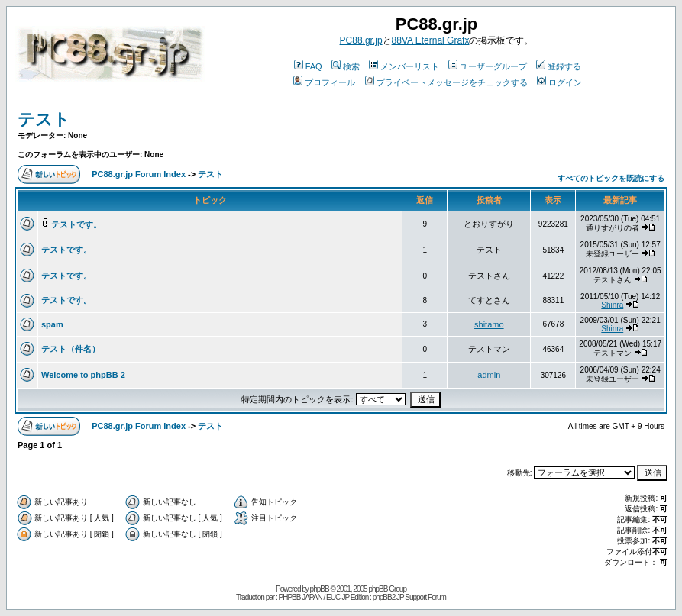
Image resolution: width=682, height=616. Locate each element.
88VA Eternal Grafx (431, 40)
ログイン (559, 82)
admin (489, 375)
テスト (44, 119)
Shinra (612, 305)
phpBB (320, 589)
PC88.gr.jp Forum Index (139, 174)
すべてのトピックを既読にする (611, 178)
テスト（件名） (71, 349)
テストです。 (76, 224)
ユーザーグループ (488, 66)
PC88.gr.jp (361, 40)
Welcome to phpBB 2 (83, 375)
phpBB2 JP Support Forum (409, 597)
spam (52, 324)
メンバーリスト (404, 66)
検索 (346, 66)
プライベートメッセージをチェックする (446, 82)
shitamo (489, 324)
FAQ (308, 66)
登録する (559, 66)
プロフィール (324, 82)
